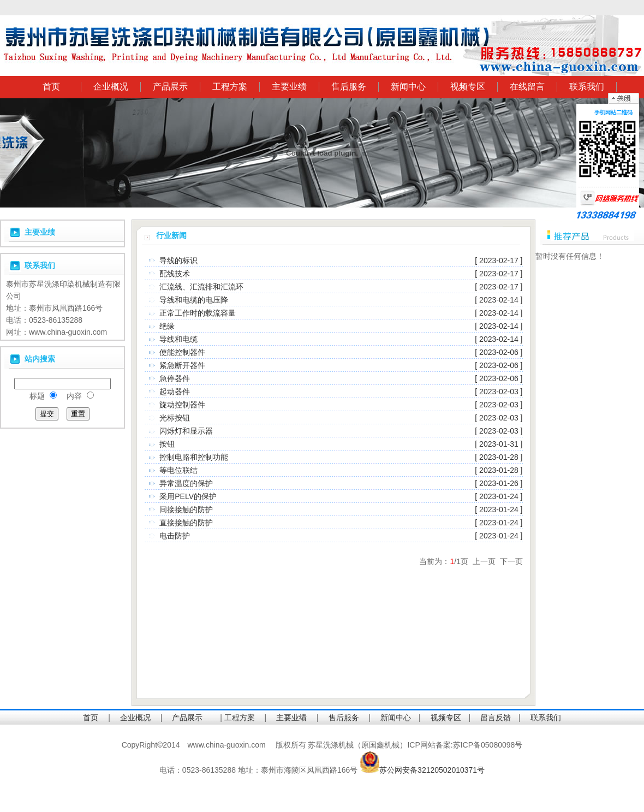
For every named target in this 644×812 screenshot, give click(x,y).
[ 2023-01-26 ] (499, 483)
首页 (51, 87)
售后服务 (349, 87)
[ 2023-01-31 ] (499, 444)
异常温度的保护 (186, 483)
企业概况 (111, 87)
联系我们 (587, 87)
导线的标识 (178, 260)
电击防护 (175, 536)
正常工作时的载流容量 (198, 313)
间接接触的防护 (186, 509)
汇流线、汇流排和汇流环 (201, 287)
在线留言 (527, 87)
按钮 (167, 444)
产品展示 (170, 87)
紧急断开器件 (182, 365)
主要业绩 (289, 87)
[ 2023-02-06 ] (499, 352)
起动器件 (175, 392)
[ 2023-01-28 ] (499, 457)
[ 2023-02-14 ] (499, 300)
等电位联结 (178, 470)
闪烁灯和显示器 (186, 431)
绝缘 (167, 326)
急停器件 (175, 378)
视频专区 (468, 87)
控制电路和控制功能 (194, 457)
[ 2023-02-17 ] (499, 260)
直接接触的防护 (186, 523)
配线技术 (175, 274)
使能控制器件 (182, 352)
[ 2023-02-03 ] (499, 392)
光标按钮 (175, 418)
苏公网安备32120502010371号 (432, 770)
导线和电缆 (178, 339)
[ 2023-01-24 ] (499, 496)
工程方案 (230, 87)
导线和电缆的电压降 (194, 300)
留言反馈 (496, 718)
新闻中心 (408, 87)
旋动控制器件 (182, 405)
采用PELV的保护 (188, 496)
